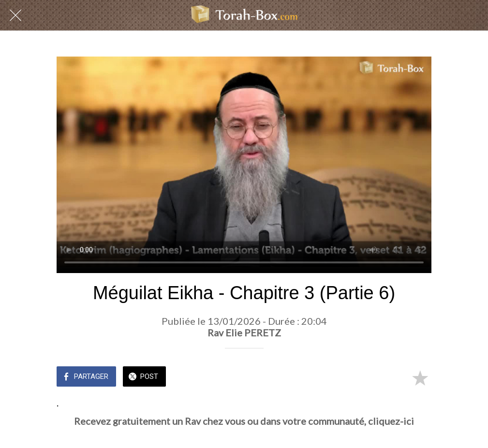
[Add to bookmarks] (420, 377)
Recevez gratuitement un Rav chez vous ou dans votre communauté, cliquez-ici (244, 421)
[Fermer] (15, 15)
